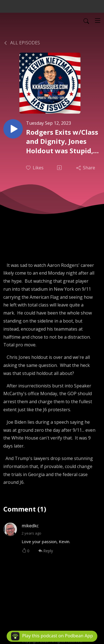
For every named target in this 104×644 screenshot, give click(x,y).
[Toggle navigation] (98, 21)
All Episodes (22, 43)
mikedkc (30, 526)
